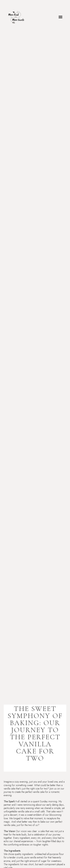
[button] (60, 17)
